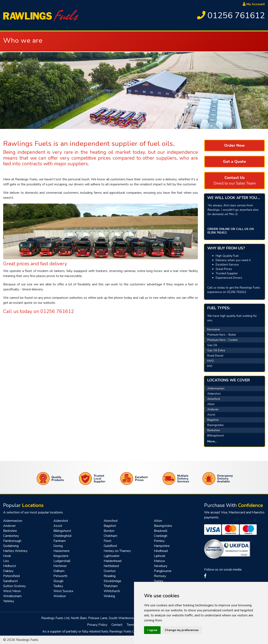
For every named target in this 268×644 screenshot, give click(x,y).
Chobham (110, 536)
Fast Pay (202, 26)
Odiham (59, 571)
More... (212, 441)
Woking (109, 596)
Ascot (211, 415)
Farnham (60, 541)
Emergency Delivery (90, 26)
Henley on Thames (117, 551)
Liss (6, 561)
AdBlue (120, 26)
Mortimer (60, 566)
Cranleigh (161, 536)
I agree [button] (152, 630)
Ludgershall (62, 561)
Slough (58, 581)
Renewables (227, 26)
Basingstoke (215, 425)
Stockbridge (112, 581)
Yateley (9, 601)
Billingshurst (216, 436)
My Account (254, 4)
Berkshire (214, 430)
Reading (110, 576)
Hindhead (161, 551)
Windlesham (12, 596)
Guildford (110, 546)
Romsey (160, 576)
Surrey (159, 581)
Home (8, 26)
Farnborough (12, 541)
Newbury (161, 566)
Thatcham (111, 586)
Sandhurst (10, 581)
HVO (62, 26)
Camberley (11, 536)
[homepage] (41, 15)
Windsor (60, 596)
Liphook (160, 556)
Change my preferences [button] (182, 630)
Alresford (214, 399)
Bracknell (161, 531)
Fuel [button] (44, 26)
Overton (110, 571)
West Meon (12, 591)
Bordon (109, 531)
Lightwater (112, 556)
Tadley (58, 586)
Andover (213, 409)
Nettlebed (111, 566)
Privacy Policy (97, 625)
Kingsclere (61, 556)
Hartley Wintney (15, 551)
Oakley (8, 571)
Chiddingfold (62, 536)
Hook (7, 556)
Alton (211, 404)
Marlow (159, 561)
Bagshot (213, 420)
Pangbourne (163, 571)
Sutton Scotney (14, 586)
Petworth (60, 576)
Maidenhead (113, 561)
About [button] (25, 26)
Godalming (11, 546)
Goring (58, 546)
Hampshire (162, 546)
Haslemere (61, 551)
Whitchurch (112, 591)
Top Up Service (175, 26)
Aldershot (214, 394)
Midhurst (10, 566)
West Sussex (63, 591)
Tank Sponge (144, 26)
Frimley (159, 541)
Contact (251, 26)
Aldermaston (216, 388)
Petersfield (11, 576)
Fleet (108, 541)
